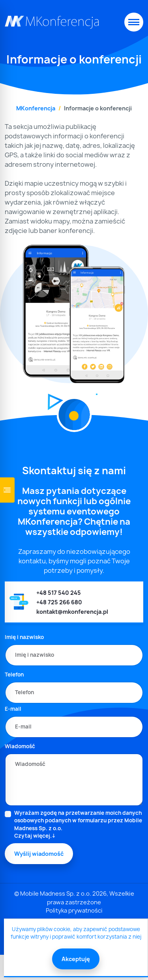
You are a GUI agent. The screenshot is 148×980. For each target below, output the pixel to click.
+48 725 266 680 (59, 602)
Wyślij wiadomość (39, 854)
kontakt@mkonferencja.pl (72, 612)
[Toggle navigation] (134, 22)
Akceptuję (76, 959)
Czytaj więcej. (33, 836)
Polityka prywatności (74, 911)
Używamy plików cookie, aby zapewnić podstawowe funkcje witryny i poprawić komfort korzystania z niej (76, 933)
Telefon (14, 674)
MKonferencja (36, 108)
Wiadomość (20, 746)
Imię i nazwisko (24, 637)
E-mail (13, 709)
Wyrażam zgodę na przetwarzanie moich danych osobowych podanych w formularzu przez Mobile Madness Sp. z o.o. (79, 825)
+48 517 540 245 (59, 593)
